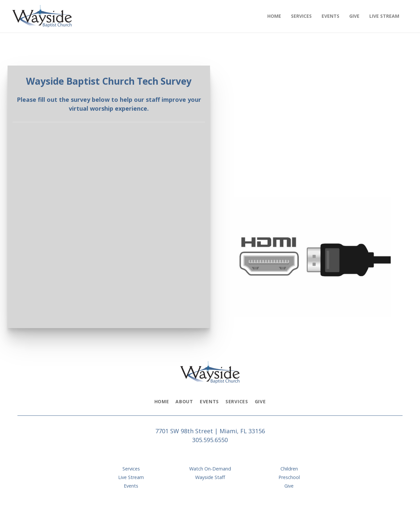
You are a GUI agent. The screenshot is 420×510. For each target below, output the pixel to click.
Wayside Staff (210, 477)
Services (237, 401)
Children (289, 469)
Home (162, 401)
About (184, 401)
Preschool (289, 477)
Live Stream (131, 477)
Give (260, 401)
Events (209, 401)
